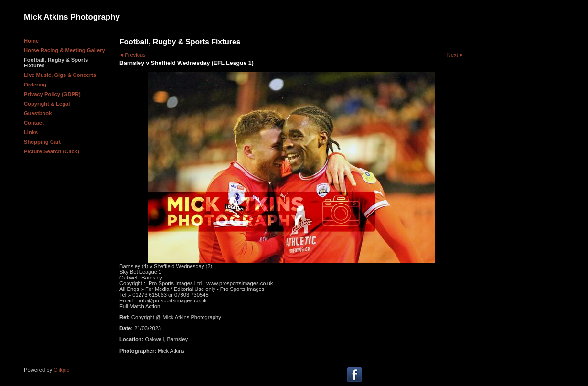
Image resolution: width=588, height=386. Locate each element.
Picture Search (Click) (52, 151)
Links (31, 132)
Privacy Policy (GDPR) (52, 94)
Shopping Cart (42, 142)
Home (31, 41)
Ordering (35, 85)
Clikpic (61, 370)
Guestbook (38, 113)
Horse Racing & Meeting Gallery (64, 50)
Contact (34, 123)
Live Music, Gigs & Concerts (60, 75)
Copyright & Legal (47, 104)
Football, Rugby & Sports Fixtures (56, 63)
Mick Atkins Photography (72, 17)
